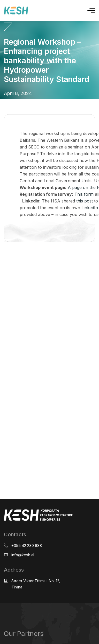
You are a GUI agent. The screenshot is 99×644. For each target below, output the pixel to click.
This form (84, 194)
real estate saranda (2, 262)
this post (85, 201)
